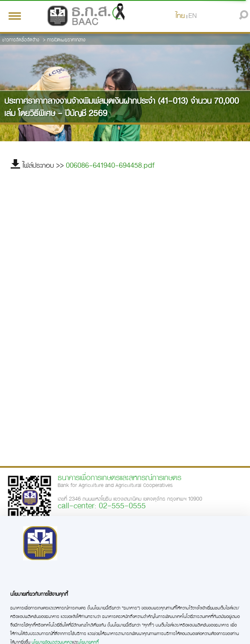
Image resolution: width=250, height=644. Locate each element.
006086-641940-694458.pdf (110, 165)
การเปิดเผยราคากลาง (66, 39)
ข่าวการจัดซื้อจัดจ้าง (21, 39)
